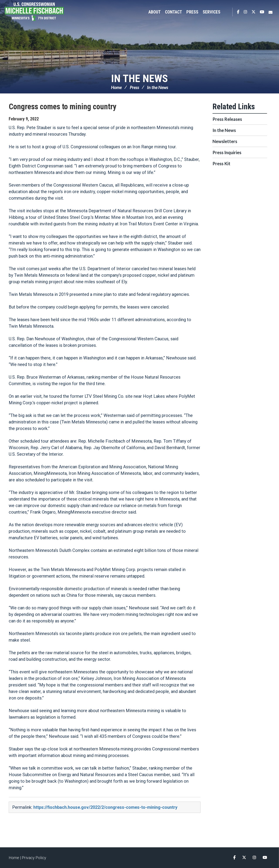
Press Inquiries (227, 152)
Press (134, 87)
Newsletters (225, 141)
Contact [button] (174, 12)
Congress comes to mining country (63, 107)
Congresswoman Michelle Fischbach (40, 12)
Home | (15, 858)
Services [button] (212, 12)
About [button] (155, 12)
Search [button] (227, 12)
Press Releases (227, 119)
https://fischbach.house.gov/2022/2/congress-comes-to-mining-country (105, 807)
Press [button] (192, 12)
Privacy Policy (34, 858)
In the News (139, 78)
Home (116, 87)
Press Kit (221, 163)
